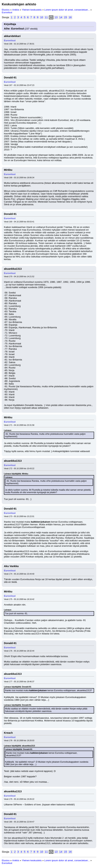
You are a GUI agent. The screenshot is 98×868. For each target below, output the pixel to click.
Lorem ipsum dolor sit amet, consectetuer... (67, 10)
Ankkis (16, 10)
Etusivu (6, 10)
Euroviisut (7, 12)
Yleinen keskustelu (32, 10)
